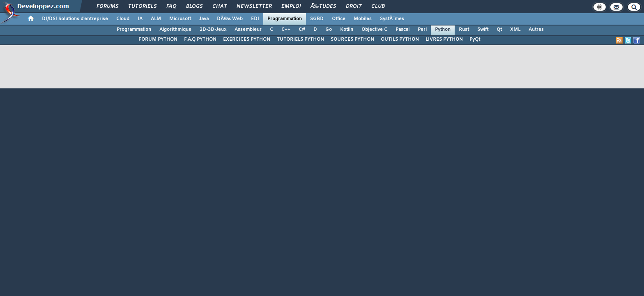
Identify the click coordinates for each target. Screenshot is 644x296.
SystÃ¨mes (392, 19)
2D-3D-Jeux (213, 30)
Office (339, 19)
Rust (464, 30)
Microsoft (180, 19)
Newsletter (254, 7)
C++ (286, 30)
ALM (156, 19)
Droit (354, 7)
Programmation (285, 19)
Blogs (194, 7)
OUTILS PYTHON (400, 39)
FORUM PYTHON (158, 39)
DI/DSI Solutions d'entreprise (75, 19)
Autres (536, 30)
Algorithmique (175, 30)
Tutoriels (142, 7)
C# (302, 30)
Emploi (291, 7)
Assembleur (248, 30)
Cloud (123, 19)
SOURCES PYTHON (352, 39)
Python (443, 30)
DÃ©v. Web (230, 19)
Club (378, 7)
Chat (220, 7)
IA (140, 19)
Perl (422, 30)
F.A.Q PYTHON (200, 39)
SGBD (317, 19)
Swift (483, 30)
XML (515, 30)
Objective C (374, 30)
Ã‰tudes (323, 7)
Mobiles (363, 19)
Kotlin (347, 30)
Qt (499, 30)
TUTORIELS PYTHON (300, 39)
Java (204, 19)
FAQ (171, 7)
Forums (107, 7)
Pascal (402, 30)
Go (329, 30)
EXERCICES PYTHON (247, 39)
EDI (255, 19)
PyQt (475, 39)
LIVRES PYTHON (444, 39)
